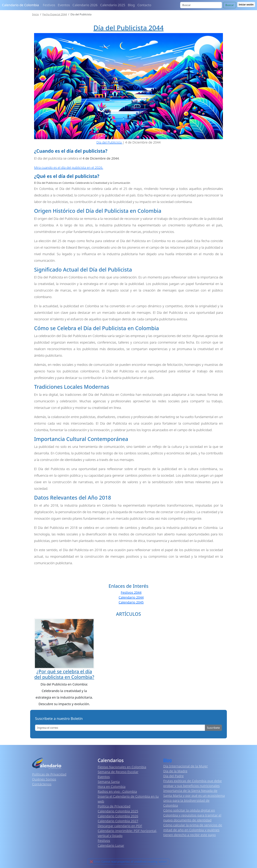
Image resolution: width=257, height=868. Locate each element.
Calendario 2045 (131, 602)
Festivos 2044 (131, 592)
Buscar (230, 5)
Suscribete (213, 728)
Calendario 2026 (85, 5)
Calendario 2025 (113, 5)
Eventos (64, 5)
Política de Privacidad (114, 806)
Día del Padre (173, 776)
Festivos (49, 5)
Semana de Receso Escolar (118, 772)
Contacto (144, 5)
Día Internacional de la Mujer (186, 766)
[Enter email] (120, 728)
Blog (131, 5)
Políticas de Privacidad (49, 774)
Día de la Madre (175, 771)
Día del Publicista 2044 (128, 28)
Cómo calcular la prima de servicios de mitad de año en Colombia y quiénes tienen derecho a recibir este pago (193, 830)
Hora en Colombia (112, 787)
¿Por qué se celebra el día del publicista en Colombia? (64, 674)
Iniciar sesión (246, 5)
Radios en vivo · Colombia (117, 791)
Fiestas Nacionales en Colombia (122, 767)
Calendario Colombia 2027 (118, 821)
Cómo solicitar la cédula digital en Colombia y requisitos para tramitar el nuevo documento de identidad (192, 815)
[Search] (201, 5)
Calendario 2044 (131, 597)
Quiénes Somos (44, 779)
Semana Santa (109, 782)
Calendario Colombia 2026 (118, 816)
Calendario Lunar (111, 845)
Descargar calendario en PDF (120, 826)
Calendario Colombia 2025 (118, 811)
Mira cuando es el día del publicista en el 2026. (69, 168)
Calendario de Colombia (20, 5)
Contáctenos (42, 784)
